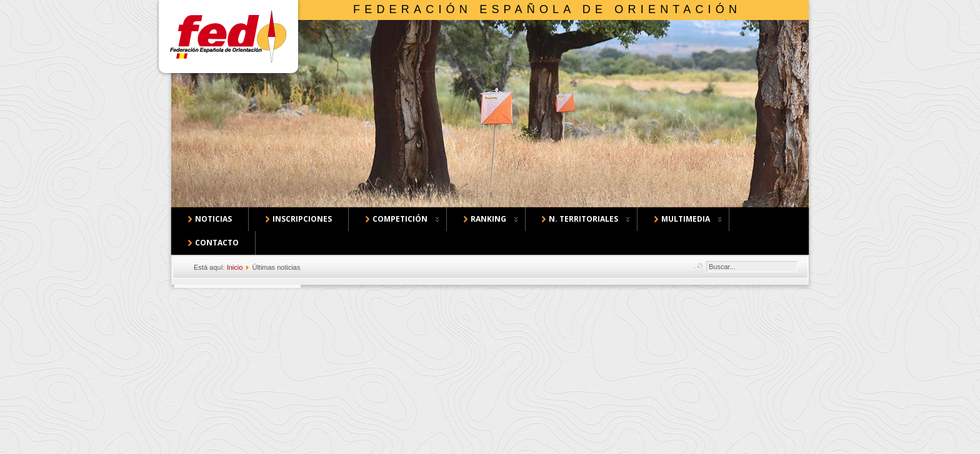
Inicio (235, 267)
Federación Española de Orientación (547, 9)
